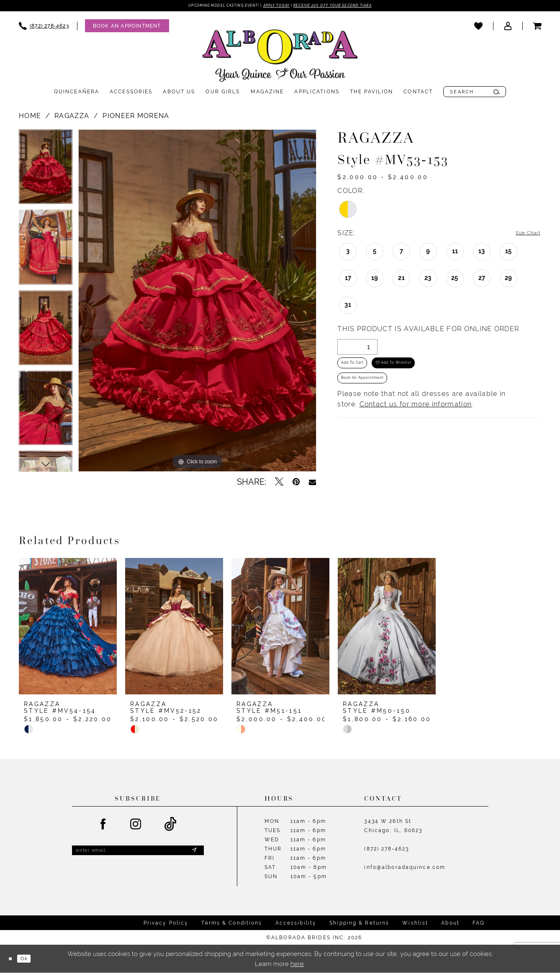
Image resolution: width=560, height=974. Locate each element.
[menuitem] (44, 27)
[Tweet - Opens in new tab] (279, 483)
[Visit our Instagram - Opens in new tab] (136, 826)
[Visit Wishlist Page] (478, 27)
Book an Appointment (374, 390)
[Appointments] (127, 27)
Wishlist (415, 924)
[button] (508, 27)
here (297, 965)
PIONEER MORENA (136, 117)
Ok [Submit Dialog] (31, 960)
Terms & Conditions (232, 924)
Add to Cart (359, 369)
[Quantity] (357, 349)
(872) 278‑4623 (387, 851)
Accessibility (296, 924)
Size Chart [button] (523, 235)
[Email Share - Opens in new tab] (312, 483)
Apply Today (275, 6)
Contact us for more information (416, 418)
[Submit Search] (497, 93)
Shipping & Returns (359, 924)
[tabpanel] (46, 171)
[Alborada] (280, 59)
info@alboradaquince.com (405, 869)
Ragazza (72, 117)
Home (30, 117)
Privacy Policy (166, 924)
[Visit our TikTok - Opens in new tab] (171, 826)
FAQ (479, 924)
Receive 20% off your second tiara (352, 6)
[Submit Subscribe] (193, 854)
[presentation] (68, 628)
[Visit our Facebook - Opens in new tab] (103, 826)
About (450, 924)
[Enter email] (138, 854)
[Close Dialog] (13, 960)
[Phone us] (44, 27)
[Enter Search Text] (475, 93)
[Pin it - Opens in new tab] (296, 483)
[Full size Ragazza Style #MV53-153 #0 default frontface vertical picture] (197, 302)
